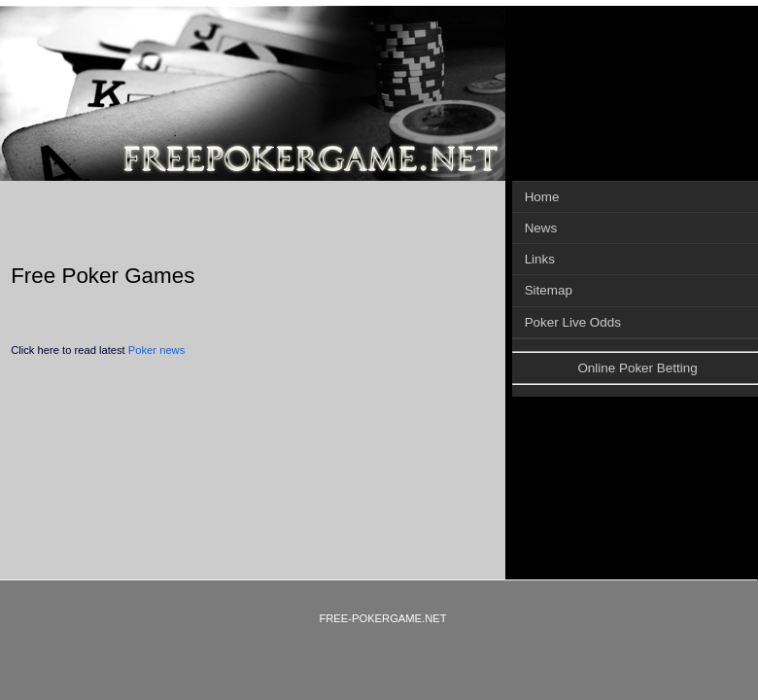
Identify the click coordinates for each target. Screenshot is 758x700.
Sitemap (549, 290)
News (541, 228)
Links (540, 259)
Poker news (156, 350)
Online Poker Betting (637, 368)
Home (542, 197)
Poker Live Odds (573, 322)
